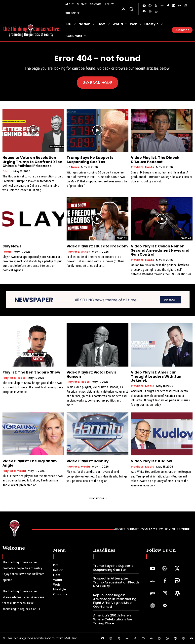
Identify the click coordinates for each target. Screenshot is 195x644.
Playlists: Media (143, 386)
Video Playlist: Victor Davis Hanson (92, 374)
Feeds (7, 252)
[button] (132, 9)
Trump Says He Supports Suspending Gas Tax (90, 159)
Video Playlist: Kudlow (151, 461)
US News (73, 167)
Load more (98, 498)
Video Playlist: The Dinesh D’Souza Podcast (155, 159)
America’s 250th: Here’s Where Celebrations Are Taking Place (113, 619)
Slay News (12, 246)
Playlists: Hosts (142, 167)
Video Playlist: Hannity (88, 461)
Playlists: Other (78, 252)
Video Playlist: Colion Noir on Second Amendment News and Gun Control (160, 250)
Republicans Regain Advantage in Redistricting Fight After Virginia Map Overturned (115, 601)
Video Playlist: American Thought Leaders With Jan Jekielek (156, 376)
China (7, 171)
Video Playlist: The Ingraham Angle (30, 463)
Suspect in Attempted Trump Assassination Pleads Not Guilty (116, 582)
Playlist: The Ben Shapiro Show (31, 372)
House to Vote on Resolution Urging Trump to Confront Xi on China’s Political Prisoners (32, 162)
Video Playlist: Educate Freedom (97, 246)
